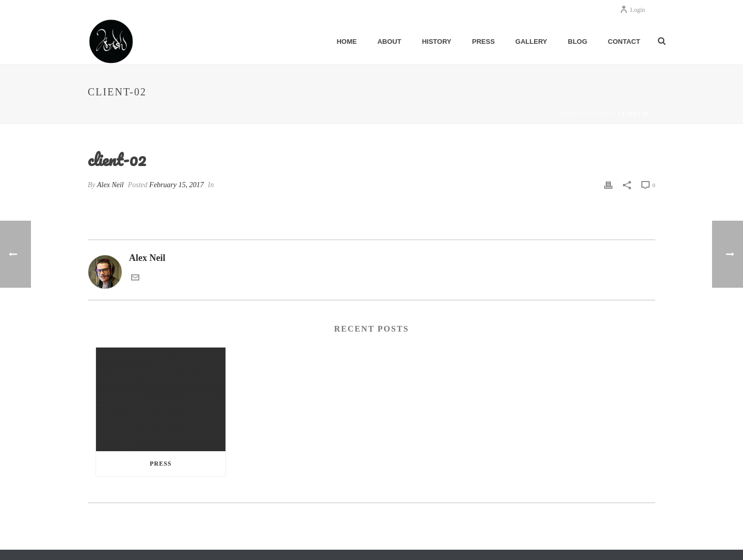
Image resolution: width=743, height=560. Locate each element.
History (437, 42)
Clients (600, 114)
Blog (578, 42)
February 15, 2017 (176, 185)
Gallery (531, 42)
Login (632, 10)
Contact (624, 42)
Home (346, 42)
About (389, 42)
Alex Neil (110, 185)
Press (483, 42)
